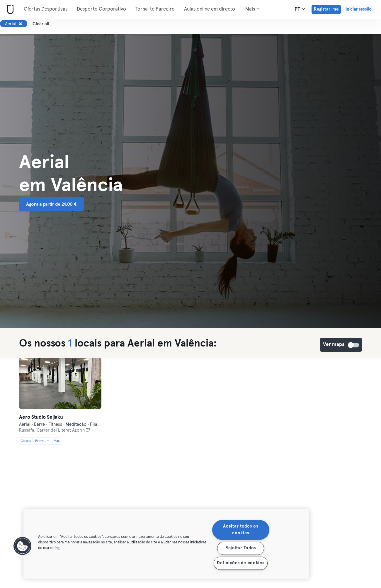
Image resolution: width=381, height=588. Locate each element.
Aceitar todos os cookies (241, 530)
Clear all (41, 24)
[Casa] (9, 10)
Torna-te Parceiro (155, 9)
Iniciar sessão (359, 9)
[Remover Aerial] (21, 24)
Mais (252, 9)
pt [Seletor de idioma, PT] (300, 9)
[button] (23, 546)
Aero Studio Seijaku (41, 417)
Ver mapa (354, 345)
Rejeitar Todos (241, 548)
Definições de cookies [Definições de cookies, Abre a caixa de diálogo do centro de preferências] (240, 563)
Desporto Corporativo (101, 9)
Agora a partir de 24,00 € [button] (51, 204)
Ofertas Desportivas (46, 9)
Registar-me (326, 9)
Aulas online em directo (210, 9)
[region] (166, 544)
